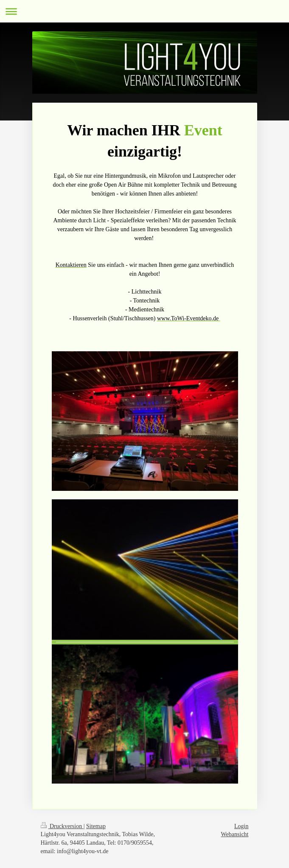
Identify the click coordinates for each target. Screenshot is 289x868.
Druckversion (62, 826)
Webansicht (235, 834)
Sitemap (96, 826)
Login (241, 826)
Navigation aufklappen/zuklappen (144, 11)
